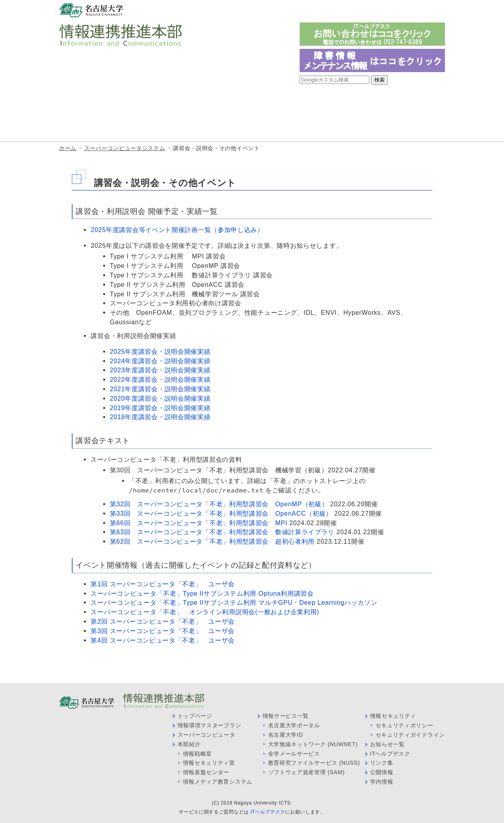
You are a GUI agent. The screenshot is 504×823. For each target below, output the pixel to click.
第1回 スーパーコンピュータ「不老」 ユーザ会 (163, 584)
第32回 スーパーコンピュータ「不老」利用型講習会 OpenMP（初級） (219, 504)
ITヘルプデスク (390, 754)
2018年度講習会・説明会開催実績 (160, 417)
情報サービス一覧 (96, 124)
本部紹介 (189, 744)
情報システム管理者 (367, 11)
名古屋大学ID (286, 735)
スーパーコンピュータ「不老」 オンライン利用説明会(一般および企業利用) (205, 612)
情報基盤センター (169, 102)
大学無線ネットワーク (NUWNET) (313, 744)
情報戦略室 (232, 102)
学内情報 (382, 782)
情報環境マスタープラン (209, 725)
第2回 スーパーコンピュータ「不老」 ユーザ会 (163, 621)
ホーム (68, 148)
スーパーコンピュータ (207, 735)
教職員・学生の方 (314, 11)
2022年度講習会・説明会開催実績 (160, 379)
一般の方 (273, 11)
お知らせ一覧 (387, 744)
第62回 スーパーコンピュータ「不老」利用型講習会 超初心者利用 (212, 541)
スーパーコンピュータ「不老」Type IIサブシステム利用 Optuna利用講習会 (202, 593)
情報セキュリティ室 (299, 102)
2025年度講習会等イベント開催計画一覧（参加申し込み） (177, 230)
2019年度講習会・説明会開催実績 (160, 408)
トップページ (195, 716)
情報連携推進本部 (96, 102)
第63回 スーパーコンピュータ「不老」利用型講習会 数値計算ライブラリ (222, 532)
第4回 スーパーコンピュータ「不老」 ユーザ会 (163, 640)
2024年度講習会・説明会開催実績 (160, 361)
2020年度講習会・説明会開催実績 (160, 398)
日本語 (413, 10)
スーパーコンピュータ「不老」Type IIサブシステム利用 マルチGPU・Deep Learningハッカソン (234, 602)
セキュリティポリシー (405, 725)
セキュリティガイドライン (410, 735)
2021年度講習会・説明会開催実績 (160, 389)
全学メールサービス (294, 754)
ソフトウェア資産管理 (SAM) (307, 772)
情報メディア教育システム (388, 102)
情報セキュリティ (393, 716)
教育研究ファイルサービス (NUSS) (314, 763)
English (435, 10)
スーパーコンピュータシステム (125, 148)
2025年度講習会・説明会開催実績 (160, 351)
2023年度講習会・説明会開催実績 (160, 370)
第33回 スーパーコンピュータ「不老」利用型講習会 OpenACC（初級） (221, 513)
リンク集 (382, 763)
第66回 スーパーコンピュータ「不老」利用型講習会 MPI (199, 523)
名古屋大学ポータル (294, 725)
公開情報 (382, 772)
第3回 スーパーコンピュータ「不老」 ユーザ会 (163, 631)
